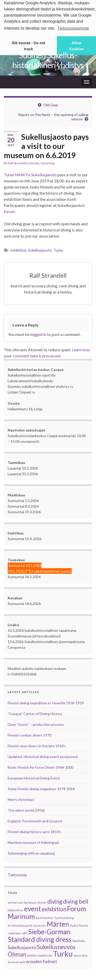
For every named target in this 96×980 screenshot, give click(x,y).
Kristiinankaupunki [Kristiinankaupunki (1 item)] (20, 924)
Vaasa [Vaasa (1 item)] (77, 954)
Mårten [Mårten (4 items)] (58, 923)
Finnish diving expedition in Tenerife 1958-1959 (46, 702)
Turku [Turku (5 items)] (63, 953)
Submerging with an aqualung (31, 852)
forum (9, 211)
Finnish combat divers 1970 (29, 734)
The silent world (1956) (26, 809)
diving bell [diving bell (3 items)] (76, 900)
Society (34, 162)
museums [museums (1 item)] (40, 924)
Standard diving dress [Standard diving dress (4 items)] (40, 938)
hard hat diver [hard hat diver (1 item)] (45, 917)
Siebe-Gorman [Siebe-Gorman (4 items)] (49, 931)
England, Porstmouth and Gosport (35, 820)
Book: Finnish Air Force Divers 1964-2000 (41, 766)
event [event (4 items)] (33, 908)
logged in (38, 333)
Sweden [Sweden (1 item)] (32, 954)
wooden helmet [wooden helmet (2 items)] (41, 960)
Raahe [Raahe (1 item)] (74, 924)
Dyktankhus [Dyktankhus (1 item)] (15, 909)
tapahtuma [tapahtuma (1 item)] (45, 954)
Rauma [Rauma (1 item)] (84, 924)
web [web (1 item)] (22, 961)
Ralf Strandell (17, 162)
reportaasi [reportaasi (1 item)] (14, 932)
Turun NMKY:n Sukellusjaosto (30, 174)
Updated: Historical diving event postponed (43, 756)
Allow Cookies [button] (77, 46)
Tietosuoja (17, 874)
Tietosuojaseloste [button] (73, 28)
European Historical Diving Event (34, 777)
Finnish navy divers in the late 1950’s (37, 745)
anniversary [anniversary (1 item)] (15, 901)
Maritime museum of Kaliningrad (33, 841)
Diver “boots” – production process (36, 723)
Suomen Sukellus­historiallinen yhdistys (48, 59)
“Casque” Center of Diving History (35, 713)
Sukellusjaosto (40, 249)
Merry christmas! (21, 798)
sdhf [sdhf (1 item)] (25, 932)
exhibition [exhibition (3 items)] (54, 908)
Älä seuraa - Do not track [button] (29, 46)
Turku (58, 249)
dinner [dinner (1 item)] (42, 901)
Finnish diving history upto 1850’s (34, 831)
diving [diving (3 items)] (55, 900)
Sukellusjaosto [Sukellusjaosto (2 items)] (22, 946)
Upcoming (47, 162)
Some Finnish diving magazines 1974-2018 (41, 788)
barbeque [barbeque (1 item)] (30, 901)
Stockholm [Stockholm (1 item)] (79, 940)
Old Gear (51, 104)
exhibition (19, 249)
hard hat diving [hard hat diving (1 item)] (64, 917)
